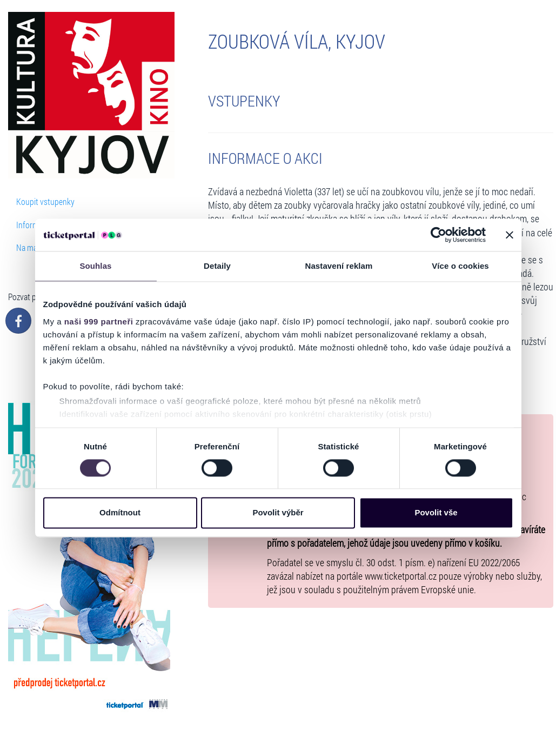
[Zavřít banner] (510, 235)
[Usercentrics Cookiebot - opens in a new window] (438, 235)
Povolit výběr (278, 513)
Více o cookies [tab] (460, 266)
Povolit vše (436, 513)
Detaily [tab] (217, 266)
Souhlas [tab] (95, 266)
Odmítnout (120, 513)
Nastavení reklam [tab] (339, 266)
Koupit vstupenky (45, 201)
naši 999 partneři (99, 321)
